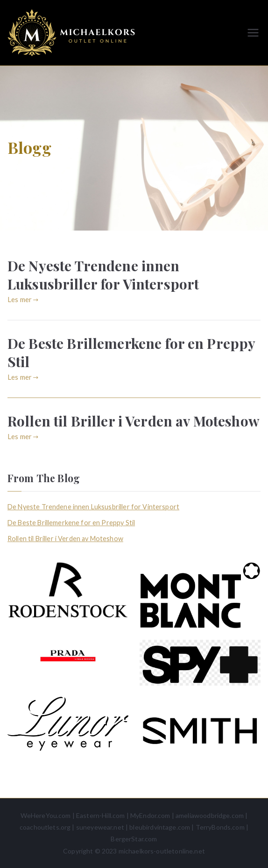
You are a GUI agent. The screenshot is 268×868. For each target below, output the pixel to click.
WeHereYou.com (46, 815)
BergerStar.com (134, 839)
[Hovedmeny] (253, 33)
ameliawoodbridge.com (210, 815)
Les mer (23, 299)
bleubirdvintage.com (160, 827)
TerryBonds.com (220, 827)
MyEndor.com (150, 815)
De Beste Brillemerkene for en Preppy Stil (131, 352)
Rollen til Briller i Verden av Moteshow (134, 421)
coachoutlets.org (45, 827)
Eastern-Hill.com (100, 815)
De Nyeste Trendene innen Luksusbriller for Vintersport (103, 275)
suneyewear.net (100, 827)
